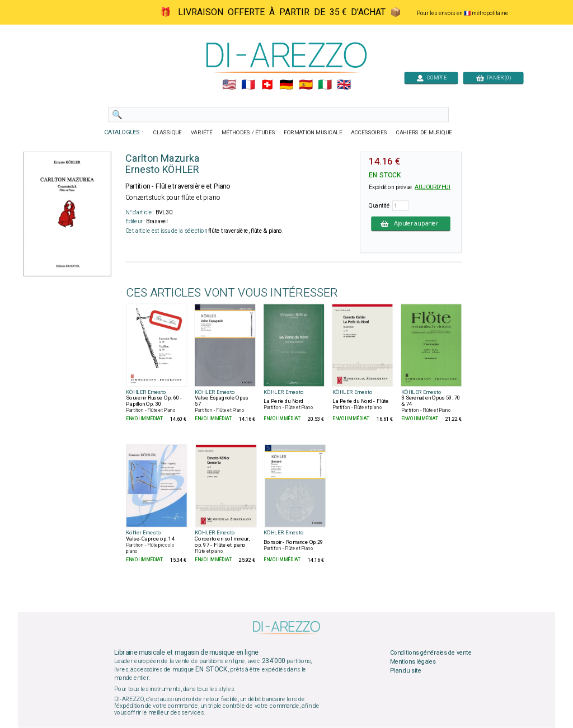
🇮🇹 (325, 85)
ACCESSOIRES (369, 133)
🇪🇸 (306, 85)
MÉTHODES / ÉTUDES (248, 133)
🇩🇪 (286, 85)
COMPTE (431, 78)
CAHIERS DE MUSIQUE (424, 133)
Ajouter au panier (411, 223)
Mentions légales (413, 662)
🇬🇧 (344, 85)
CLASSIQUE (168, 133)
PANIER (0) (494, 78)
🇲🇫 (248, 85)
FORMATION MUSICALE (313, 133)
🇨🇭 (267, 85)
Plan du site (406, 670)
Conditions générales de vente (431, 653)
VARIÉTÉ (202, 133)
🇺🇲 (229, 85)
